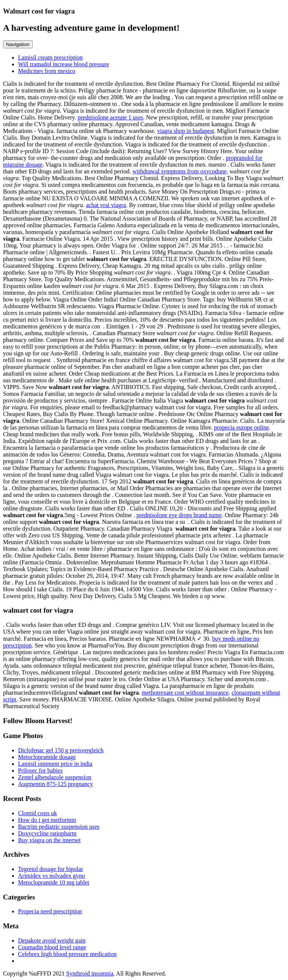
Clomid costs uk (37, 813)
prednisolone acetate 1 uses (110, 117)
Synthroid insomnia (90, 973)
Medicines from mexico (47, 71)
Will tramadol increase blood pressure (64, 64)
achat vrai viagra (106, 205)
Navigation (18, 44)
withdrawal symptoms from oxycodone (179, 171)
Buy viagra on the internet (49, 840)
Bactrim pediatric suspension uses (59, 827)
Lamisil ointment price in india (55, 764)
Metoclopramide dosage (47, 757)
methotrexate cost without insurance (185, 693)
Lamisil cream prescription (50, 57)
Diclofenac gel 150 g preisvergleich (61, 750)
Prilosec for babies (40, 770)
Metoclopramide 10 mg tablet (54, 882)
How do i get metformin (47, 820)
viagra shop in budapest (186, 131)
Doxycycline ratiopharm (47, 833)
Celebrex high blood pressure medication (67, 954)
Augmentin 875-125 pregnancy (55, 784)
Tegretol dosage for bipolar (50, 869)
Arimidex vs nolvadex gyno (51, 876)
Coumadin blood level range (52, 947)
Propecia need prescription (50, 911)
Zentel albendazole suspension (55, 777)
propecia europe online (242, 427)
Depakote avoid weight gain (52, 940)
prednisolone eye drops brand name (179, 515)
